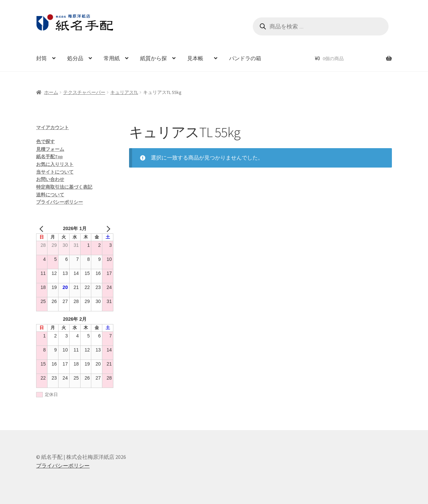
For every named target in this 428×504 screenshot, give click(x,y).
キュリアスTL (124, 92)
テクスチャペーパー (84, 92)
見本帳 (198, 58)
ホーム (51, 92)
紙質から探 (153, 58)
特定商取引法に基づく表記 (64, 187)
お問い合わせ (50, 179)
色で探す (45, 141)
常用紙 (112, 58)
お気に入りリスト (55, 164)
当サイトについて (55, 172)
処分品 (75, 58)
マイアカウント (52, 127)
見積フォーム (50, 149)
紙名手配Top (49, 157)
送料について (50, 195)
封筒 (41, 58)
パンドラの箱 (245, 58)
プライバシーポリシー (60, 202)
